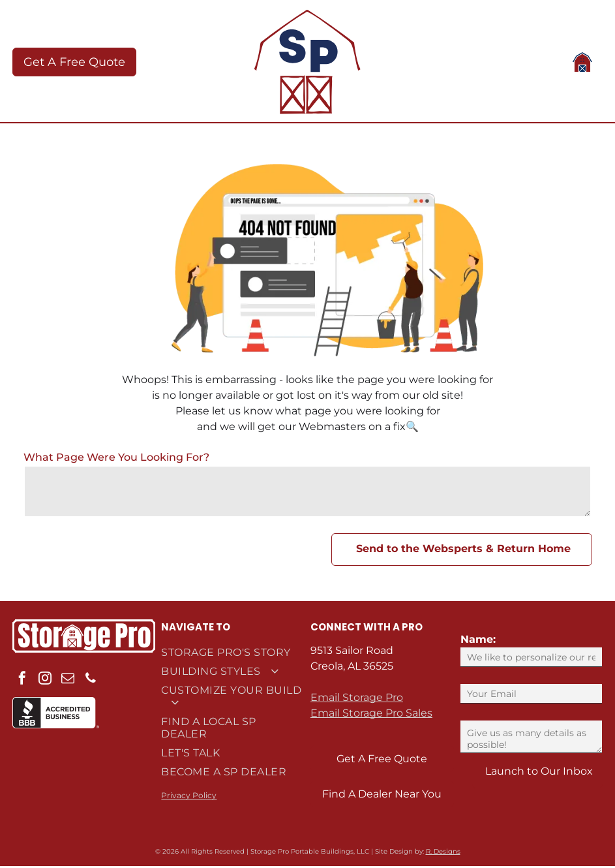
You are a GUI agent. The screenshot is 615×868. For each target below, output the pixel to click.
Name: (478, 641)
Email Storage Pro (357, 699)
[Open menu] (582, 63)
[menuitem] (233, 654)
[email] (68, 682)
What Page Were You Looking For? (116, 459)
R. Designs (443, 853)
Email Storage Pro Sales (371, 715)
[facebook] (22, 682)
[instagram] (45, 682)
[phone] (91, 682)
